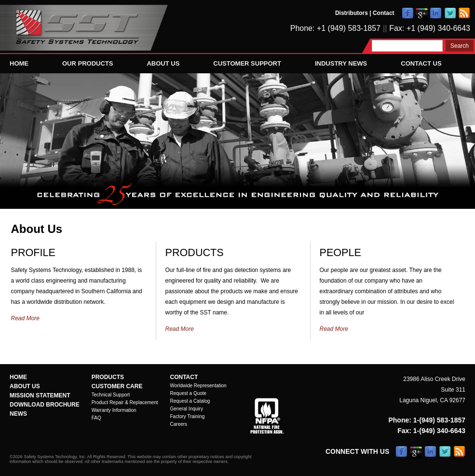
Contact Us (421, 63)
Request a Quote (189, 393)
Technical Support (111, 395)
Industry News (341, 63)
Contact (384, 13)
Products (108, 377)
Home (19, 63)
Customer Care (117, 386)
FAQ (96, 418)
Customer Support (247, 63)
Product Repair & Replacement (125, 402)
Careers (179, 424)
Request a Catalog (190, 401)
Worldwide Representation (198, 386)
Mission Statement (40, 395)
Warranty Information (114, 410)
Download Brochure (45, 405)
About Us (163, 63)
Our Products (88, 63)
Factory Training (188, 416)
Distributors (352, 13)
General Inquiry (187, 409)
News (18, 414)
